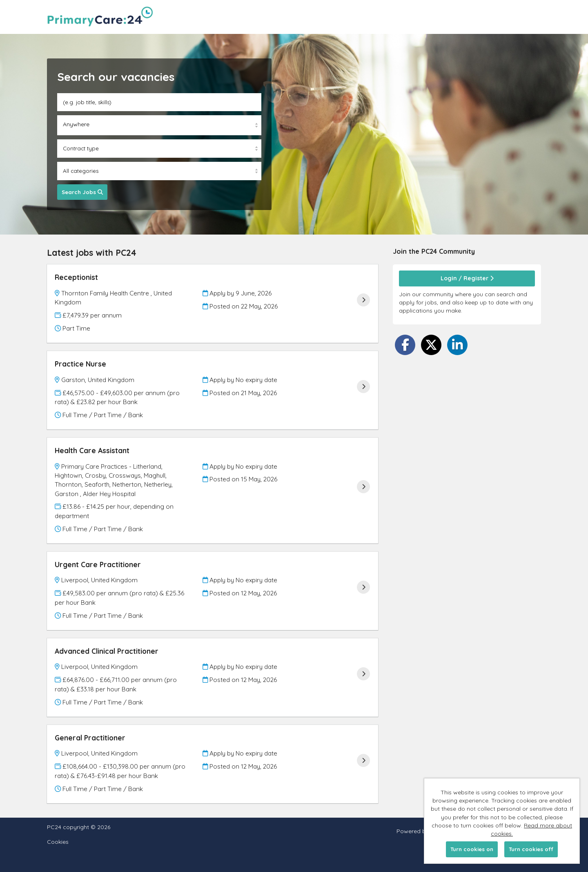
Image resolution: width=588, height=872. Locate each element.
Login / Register (467, 278)
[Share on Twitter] (431, 345)
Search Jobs (82, 192)
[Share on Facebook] (405, 345)
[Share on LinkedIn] (457, 345)
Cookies (58, 842)
